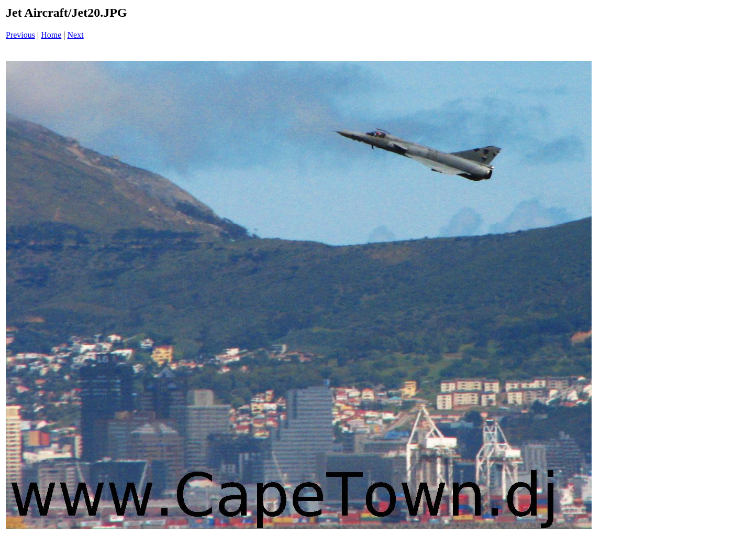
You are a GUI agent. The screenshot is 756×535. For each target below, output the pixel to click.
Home (51, 35)
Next (76, 35)
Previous (20, 35)
